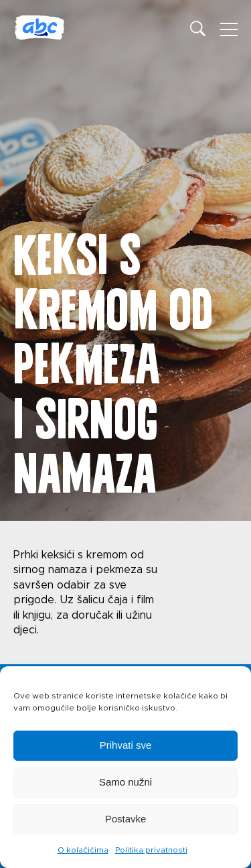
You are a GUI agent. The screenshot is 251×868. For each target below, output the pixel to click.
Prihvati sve (126, 745)
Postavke (126, 819)
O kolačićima (83, 850)
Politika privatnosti (151, 850)
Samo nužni (125, 782)
